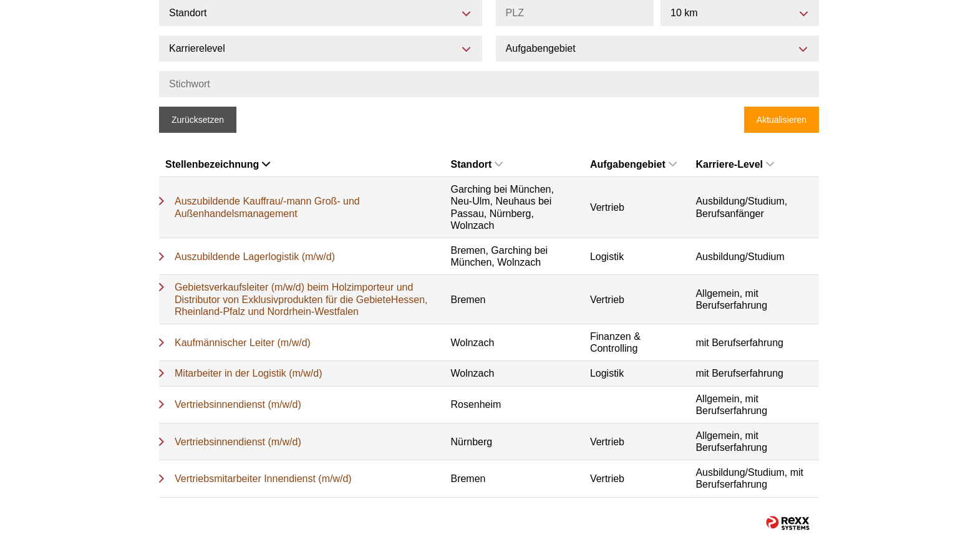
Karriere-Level (735, 164)
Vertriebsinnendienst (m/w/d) (238, 404)
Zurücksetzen (198, 120)
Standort (477, 164)
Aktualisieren (782, 120)
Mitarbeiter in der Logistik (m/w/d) (249, 373)
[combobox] (740, 13)
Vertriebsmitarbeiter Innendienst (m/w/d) (263, 479)
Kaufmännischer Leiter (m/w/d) (243, 343)
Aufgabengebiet (633, 164)
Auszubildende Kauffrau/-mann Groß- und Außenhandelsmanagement (267, 207)
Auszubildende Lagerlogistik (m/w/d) (255, 257)
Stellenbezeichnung (218, 164)
